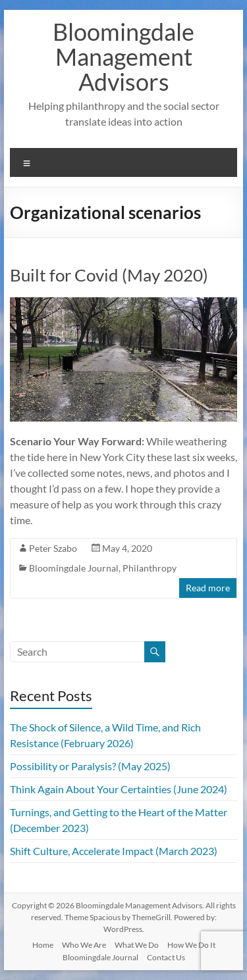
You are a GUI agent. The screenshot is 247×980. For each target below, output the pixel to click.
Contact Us (166, 957)
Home (43, 945)
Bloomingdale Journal (74, 568)
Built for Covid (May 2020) (109, 275)
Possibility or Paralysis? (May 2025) (90, 766)
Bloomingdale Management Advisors (123, 57)
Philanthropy (150, 568)
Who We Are (84, 945)
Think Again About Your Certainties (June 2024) (119, 789)
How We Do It (191, 945)
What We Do (137, 945)
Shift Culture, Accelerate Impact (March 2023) (114, 851)
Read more (208, 588)
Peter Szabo (53, 548)
